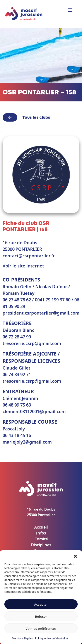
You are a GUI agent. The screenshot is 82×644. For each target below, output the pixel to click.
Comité (41, 539)
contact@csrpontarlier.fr (29, 256)
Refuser (41, 616)
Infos (41, 533)
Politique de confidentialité (51, 638)
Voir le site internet (23, 266)
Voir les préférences (41, 628)
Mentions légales (22, 638)
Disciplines (41, 545)
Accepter (41, 604)
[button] (75, 556)
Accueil (41, 527)
